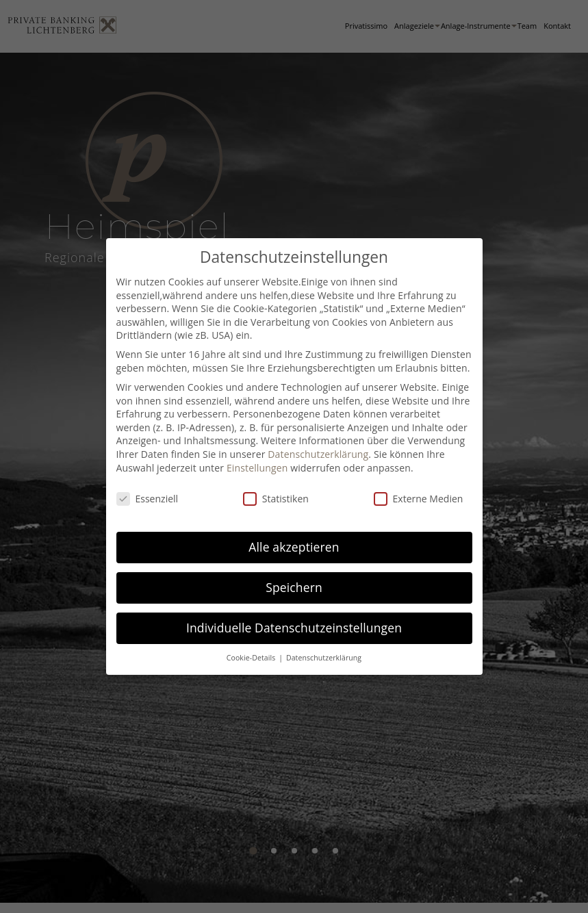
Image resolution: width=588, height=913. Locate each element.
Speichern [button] (294, 587)
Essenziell (148, 499)
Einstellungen (257, 468)
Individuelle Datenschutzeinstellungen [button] (294, 628)
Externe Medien (419, 499)
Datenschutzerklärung (318, 454)
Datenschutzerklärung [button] (324, 658)
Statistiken (276, 499)
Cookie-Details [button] (252, 658)
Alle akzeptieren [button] (294, 547)
